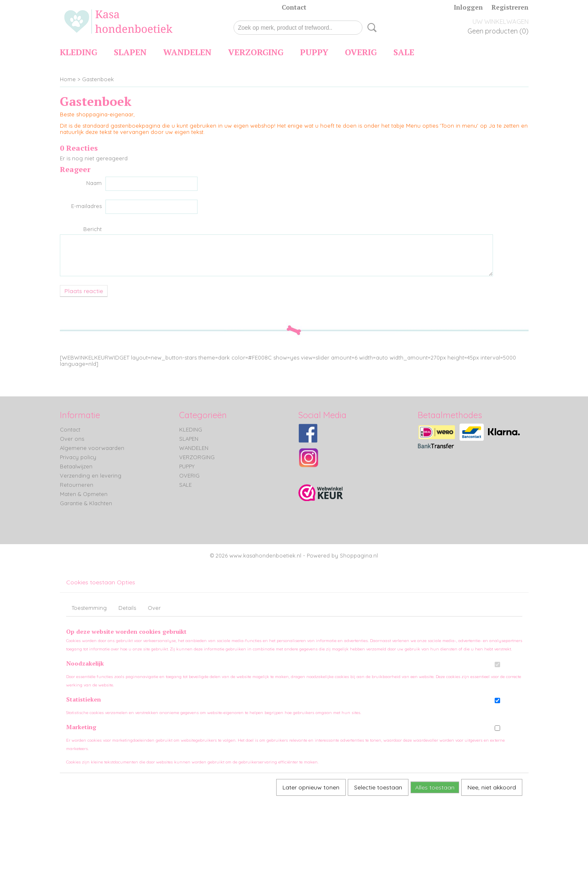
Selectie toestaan (378, 787)
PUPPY (314, 52)
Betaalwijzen (76, 466)
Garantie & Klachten (86, 503)
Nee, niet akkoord (492, 787)
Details (127, 608)
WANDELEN (187, 52)
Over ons (72, 439)
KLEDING (78, 52)
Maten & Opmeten (84, 494)
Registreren (510, 7)
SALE (404, 52)
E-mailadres (86, 206)
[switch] (497, 664)
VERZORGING (256, 52)
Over (154, 608)
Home (68, 79)
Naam (94, 183)
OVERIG (361, 52)
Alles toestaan (435, 787)
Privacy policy (78, 457)
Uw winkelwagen (501, 22)
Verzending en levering (91, 475)
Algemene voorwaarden (92, 448)
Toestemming (89, 608)
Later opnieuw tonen (311, 787)
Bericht (92, 229)
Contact (294, 7)
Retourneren (77, 485)
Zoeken (370, 28)
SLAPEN (130, 52)
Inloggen (468, 7)
